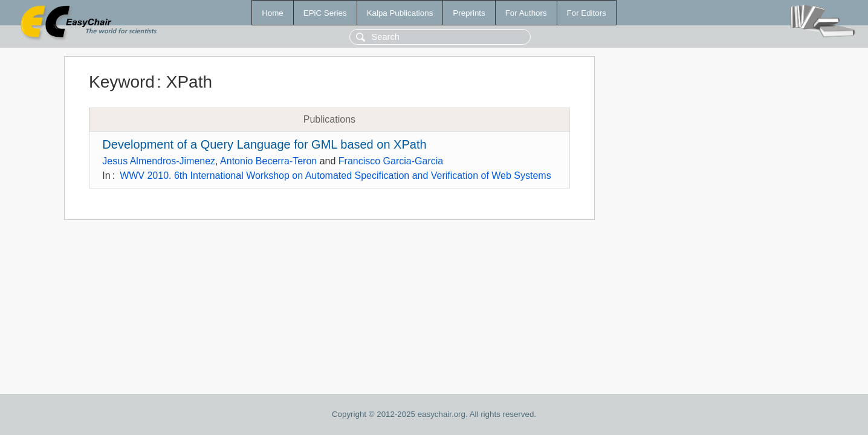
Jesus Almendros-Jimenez (159, 161)
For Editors (587, 13)
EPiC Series (325, 13)
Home (273, 13)
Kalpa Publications (400, 13)
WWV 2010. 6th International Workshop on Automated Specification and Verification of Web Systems (335, 176)
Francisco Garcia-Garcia (391, 161)
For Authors (526, 13)
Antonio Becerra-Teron (268, 161)
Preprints (469, 13)
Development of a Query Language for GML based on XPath (264, 144)
